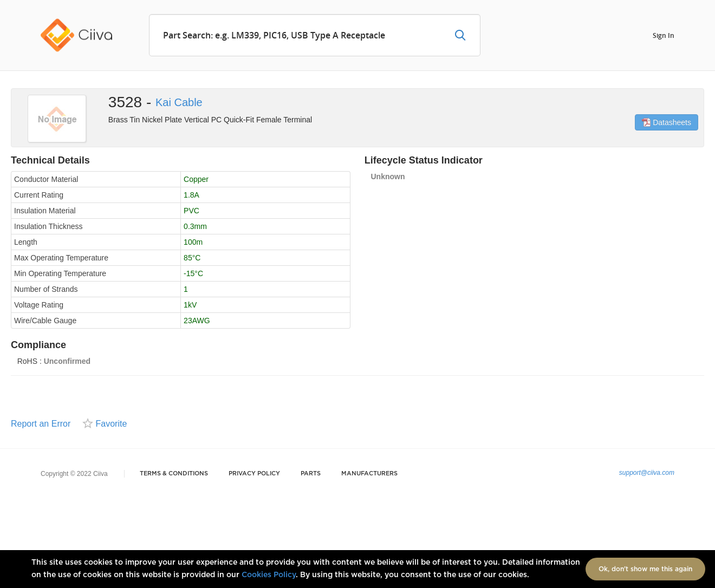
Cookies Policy (269, 575)
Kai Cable (179, 102)
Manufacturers (369, 473)
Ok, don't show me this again (645, 569)
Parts (311, 473)
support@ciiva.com (647, 473)
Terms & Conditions (174, 473)
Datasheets (667, 122)
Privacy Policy (254, 473)
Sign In (664, 35)
